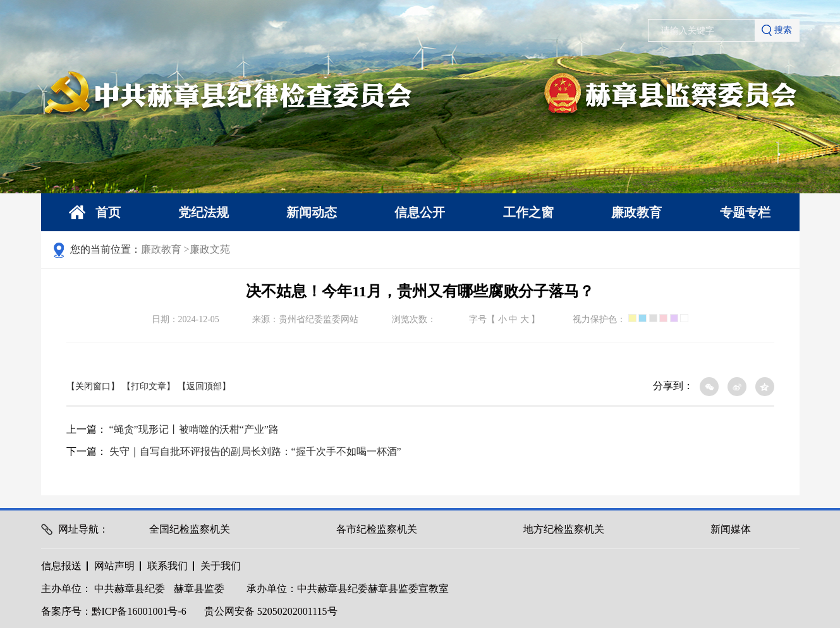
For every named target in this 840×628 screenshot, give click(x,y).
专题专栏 (745, 212)
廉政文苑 (210, 249)
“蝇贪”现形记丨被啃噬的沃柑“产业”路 (194, 429)
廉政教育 (636, 212)
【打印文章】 (149, 386)
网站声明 (114, 566)
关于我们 (221, 566)
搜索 (777, 30)
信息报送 (61, 566)
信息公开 (420, 212)
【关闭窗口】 (93, 386)
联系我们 (167, 566)
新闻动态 (312, 212)
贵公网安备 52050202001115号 (271, 611)
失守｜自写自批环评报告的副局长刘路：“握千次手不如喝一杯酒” (255, 451)
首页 (95, 213)
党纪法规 (204, 212)
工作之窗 (528, 212)
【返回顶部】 (204, 386)
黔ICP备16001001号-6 (139, 611)
